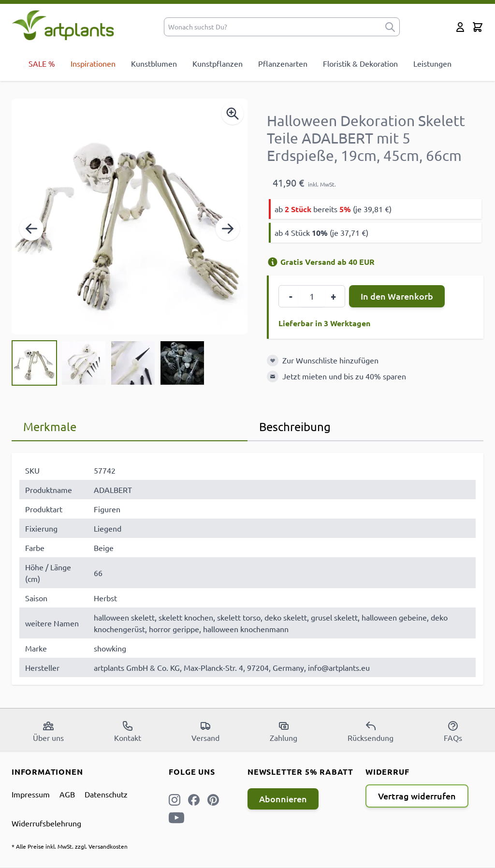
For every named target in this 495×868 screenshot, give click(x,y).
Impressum (31, 794)
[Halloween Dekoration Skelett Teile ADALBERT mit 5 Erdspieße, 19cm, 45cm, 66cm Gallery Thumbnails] (108, 363)
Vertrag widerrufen (417, 796)
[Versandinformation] (273, 262)
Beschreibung (295, 427)
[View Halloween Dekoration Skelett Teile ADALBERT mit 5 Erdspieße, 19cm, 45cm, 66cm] (34, 363)
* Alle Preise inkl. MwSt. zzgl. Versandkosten (70, 846)
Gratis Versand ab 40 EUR (321, 262)
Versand (205, 731)
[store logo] (63, 25)
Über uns (48, 731)
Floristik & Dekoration (360, 63)
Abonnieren (283, 799)
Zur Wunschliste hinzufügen (330, 360)
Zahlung (284, 731)
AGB (67, 794)
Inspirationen (93, 63)
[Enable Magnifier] (233, 114)
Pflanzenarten (283, 63)
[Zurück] (31, 229)
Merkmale (50, 427)
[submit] (390, 27)
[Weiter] (228, 229)
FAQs (453, 731)
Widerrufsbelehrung (46, 823)
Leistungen (432, 63)
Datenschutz (106, 794)
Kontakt (128, 731)
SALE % (42, 63)
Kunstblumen (154, 63)
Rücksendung (371, 731)
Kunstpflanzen (218, 63)
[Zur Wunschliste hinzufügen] (273, 361)
